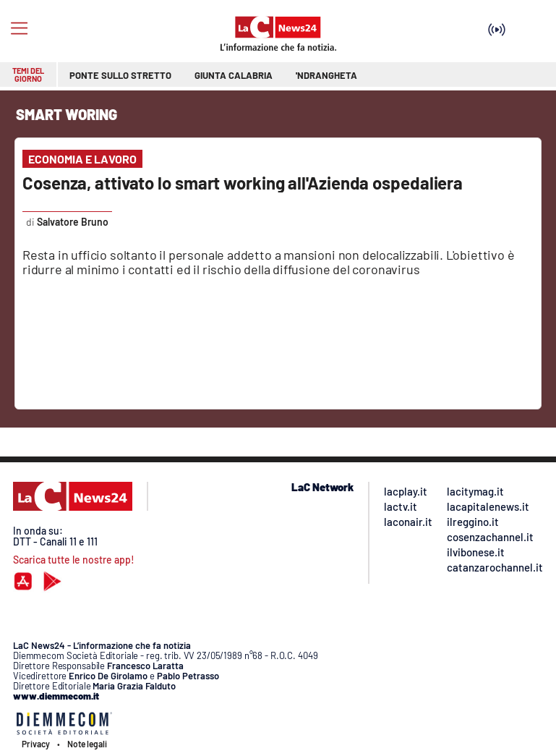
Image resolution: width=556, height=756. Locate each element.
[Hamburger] (19, 29)
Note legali (87, 744)
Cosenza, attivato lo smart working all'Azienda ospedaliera (243, 183)
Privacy (36, 744)
